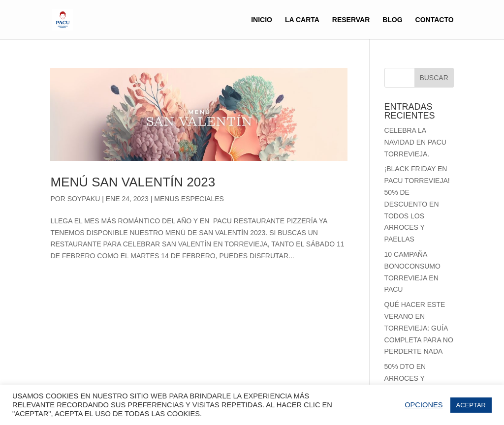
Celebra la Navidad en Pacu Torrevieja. (415, 142)
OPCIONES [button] (424, 405)
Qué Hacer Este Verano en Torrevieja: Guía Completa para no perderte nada (419, 328)
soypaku (84, 199)
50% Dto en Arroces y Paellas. (405, 378)
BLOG (392, 20)
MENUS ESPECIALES (189, 199)
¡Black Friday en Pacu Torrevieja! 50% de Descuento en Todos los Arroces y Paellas (417, 204)
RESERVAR (351, 20)
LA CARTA (302, 20)
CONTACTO (435, 20)
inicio (262, 20)
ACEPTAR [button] (471, 405)
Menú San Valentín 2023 (133, 182)
